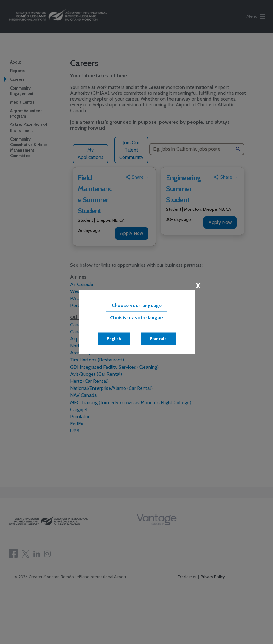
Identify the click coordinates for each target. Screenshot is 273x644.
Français (158, 339)
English (114, 339)
